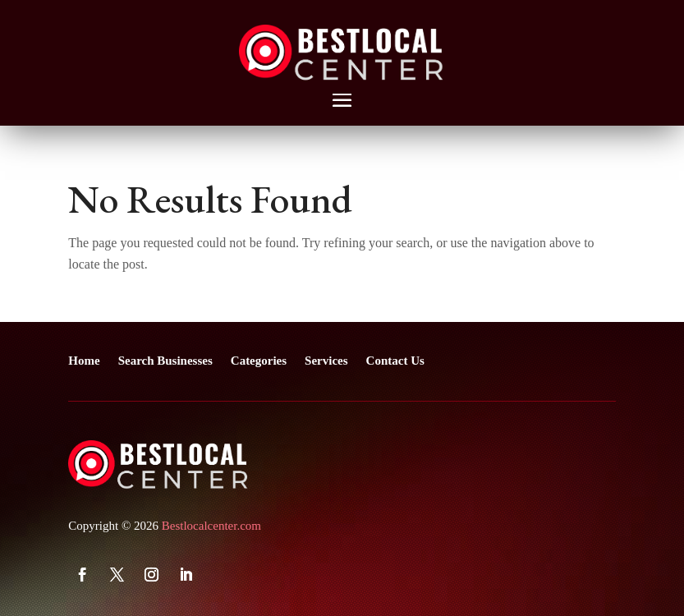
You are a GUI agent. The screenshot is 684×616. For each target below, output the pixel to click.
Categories (259, 361)
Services (326, 361)
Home (84, 361)
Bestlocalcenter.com (211, 526)
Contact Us (395, 361)
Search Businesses (165, 361)
